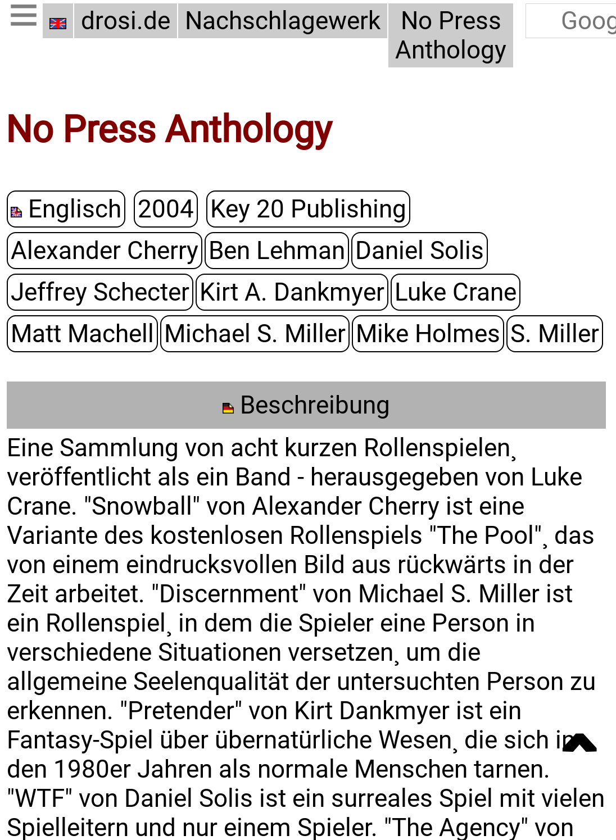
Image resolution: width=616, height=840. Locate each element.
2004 (166, 208)
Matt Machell (82, 333)
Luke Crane (456, 292)
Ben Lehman (277, 250)
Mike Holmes (428, 333)
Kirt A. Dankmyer (292, 292)
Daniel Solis (420, 250)
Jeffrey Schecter (100, 292)
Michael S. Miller (255, 333)
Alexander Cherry (105, 250)
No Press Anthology (451, 35)
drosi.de (126, 21)
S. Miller (555, 333)
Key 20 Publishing (308, 208)
